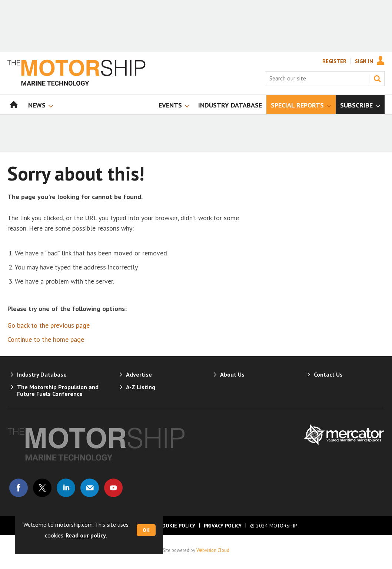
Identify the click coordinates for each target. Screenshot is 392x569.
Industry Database (42, 374)
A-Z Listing (141, 387)
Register (334, 61)
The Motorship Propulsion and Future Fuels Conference (58, 390)
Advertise (139, 374)
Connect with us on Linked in (66, 488)
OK (146, 530)
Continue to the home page (46, 339)
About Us (232, 374)
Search (377, 79)
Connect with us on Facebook (19, 488)
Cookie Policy (177, 526)
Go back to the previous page (49, 325)
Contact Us (328, 374)
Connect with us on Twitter (42, 488)
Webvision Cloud (213, 550)
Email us (90, 488)
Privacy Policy (223, 526)
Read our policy (86, 535)
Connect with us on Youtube (113, 488)
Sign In (364, 61)
